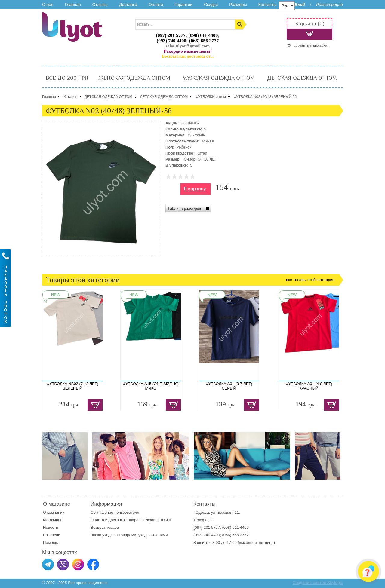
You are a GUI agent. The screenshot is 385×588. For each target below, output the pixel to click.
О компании (54, 512)
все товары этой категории (310, 280)
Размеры (238, 5)
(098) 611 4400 (203, 35)
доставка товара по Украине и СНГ (141, 520)
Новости (51, 527)
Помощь (51, 542)
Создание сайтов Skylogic (318, 583)
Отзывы (100, 5)
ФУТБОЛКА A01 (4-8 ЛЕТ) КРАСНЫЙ (309, 386)
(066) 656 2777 (204, 41)
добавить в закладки (310, 45)
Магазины (52, 520)
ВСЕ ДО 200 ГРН (67, 78)
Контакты (267, 5)
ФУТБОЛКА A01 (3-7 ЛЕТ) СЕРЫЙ (229, 386)
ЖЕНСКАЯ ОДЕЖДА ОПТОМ (134, 78)
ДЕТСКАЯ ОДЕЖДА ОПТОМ (302, 78)
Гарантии (183, 5)
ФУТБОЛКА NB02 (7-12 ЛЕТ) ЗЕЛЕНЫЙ (72, 386)
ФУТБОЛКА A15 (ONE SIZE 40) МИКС (151, 386)
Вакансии (52, 535)
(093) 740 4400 (172, 41)
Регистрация (330, 5)
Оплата (156, 5)
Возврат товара (105, 527)
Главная (73, 5)
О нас (48, 5)
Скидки (211, 5)
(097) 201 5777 (171, 35)
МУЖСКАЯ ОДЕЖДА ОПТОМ (219, 78)
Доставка (128, 5)
